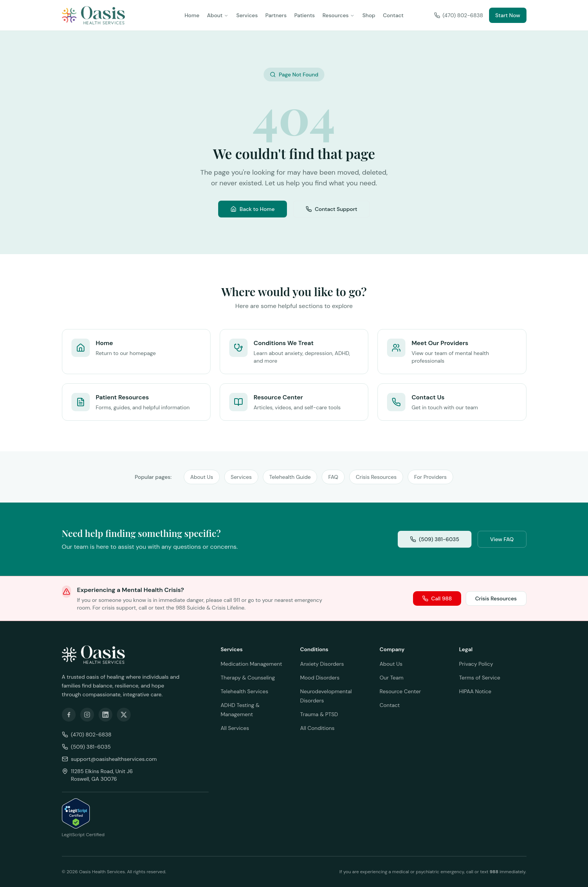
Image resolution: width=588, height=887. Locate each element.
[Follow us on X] (124, 715)
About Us (202, 477)
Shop (369, 15)
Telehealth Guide (290, 477)
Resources (339, 15)
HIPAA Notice (475, 691)
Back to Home (253, 209)
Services (247, 15)
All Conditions (317, 728)
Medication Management (252, 664)
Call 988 (437, 598)
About (218, 15)
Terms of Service (480, 678)
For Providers (430, 477)
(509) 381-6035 (435, 539)
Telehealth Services (245, 691)
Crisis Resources (376, 477)
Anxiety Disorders (322, 664)
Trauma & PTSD (319, 714)
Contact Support (331, 209)
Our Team (392, 678)
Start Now (508, 15)
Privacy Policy (476, 664)
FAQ (333, 477)
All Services (235, 728)
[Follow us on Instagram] (87, 715)
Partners (276, 15)
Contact (393, 15)
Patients (305, 15)
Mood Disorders (320, 678)
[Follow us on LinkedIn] (105, 715)
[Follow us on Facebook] (69, 715)
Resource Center (400, 691)
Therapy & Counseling (248, 678)
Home (192, 15)
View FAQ (502, 539)
